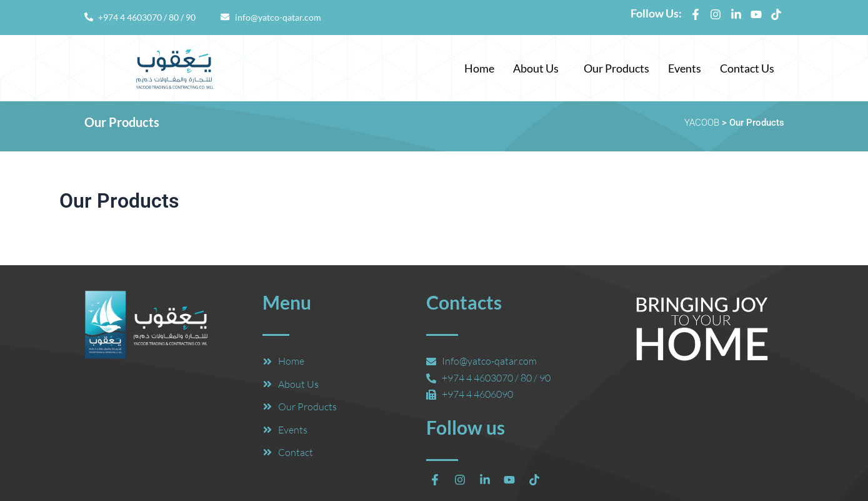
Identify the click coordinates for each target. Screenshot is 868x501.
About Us (536, 68)
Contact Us (747, 68)
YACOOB (702, 123)
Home (479, 68)
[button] (539, 68)
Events (685, 68)
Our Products (616, 68)
